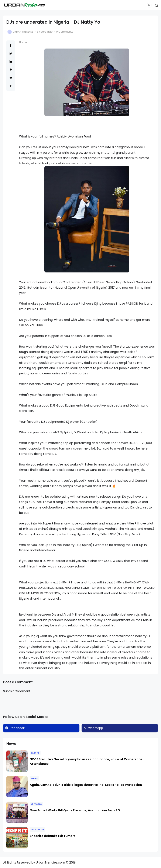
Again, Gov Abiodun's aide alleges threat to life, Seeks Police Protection (86, 785)
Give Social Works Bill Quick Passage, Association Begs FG (75, 810)
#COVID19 (37, 829)
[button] (149, 5)
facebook (18, 728)
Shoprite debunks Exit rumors (53, 836)
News (34, 778)
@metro (36, 804)
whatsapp (96, 728)
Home (23, 42)
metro (35, 753)
